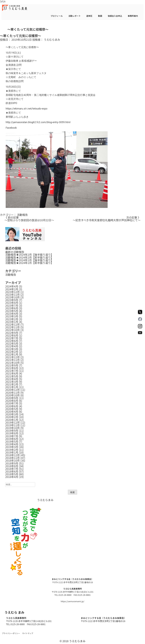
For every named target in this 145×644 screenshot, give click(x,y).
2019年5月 (12, 441)
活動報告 (22, 215)
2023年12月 (12, 292)
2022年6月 (12, 341)
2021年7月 (12, 371)
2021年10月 (12, 363)
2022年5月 (12, 343)
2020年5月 (12, 409)
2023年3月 (12, 316)
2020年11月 (12, 393)
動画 (100, 16)
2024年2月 (12, 289)
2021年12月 (12, 357)
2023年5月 (12, 311)
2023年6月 (12, 308)
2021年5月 (12, 376)
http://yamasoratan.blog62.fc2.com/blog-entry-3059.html (38, 122)
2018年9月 (12, 463)
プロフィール (57, 16)
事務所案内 (133, 16)
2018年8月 (12, 466)
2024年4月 (12, 286)
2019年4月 (12, 444)
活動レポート (74, 16)
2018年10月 (12, 460)
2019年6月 (12, 439)
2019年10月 (12, 428)
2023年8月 (12, 303)
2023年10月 (12, 297)
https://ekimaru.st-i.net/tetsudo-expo (27, 109)
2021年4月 (12, 379)
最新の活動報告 (15, 252)
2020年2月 (12, 417)
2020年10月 (12, 395)
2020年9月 (12, 398)
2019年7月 (12, 436)
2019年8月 (12, 433)
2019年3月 (12, 447)
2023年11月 (12, 295)
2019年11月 (12, 425)
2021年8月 (12, 368)
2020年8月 (12, 401)
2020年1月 (12, 420)
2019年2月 (12, 450)
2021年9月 (12, 365)
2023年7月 (12, 305)
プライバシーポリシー (11, 633)
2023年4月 (12, 314)
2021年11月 (12, 360)
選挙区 (89, 16)
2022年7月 (12, 338)
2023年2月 (12, 319)
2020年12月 (12, 390)
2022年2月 (12, 352)
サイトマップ (28, 633)
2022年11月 (12, 327)
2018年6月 (12, 471)
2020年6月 (12, 406)
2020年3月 (12, 414)
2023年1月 (12, 322)
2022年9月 (12, 333)
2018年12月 (12, 455)
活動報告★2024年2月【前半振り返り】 (29, 257)
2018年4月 (12, 477)
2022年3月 (12, 349)
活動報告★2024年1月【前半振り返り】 (29, 263)
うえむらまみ (52, 40)
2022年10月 (12, 330)
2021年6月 (12, 373)
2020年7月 (12, 403)
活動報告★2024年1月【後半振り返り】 (29, 260)
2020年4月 (12, 412)
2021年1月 (12, 387)
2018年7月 (12, 469)
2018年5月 (12, 474)
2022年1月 (12, 354)
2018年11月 (12, 458)
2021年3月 (12, 382)
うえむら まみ (14, 612)
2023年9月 (12, 300)
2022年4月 (12, 346)
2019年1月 (12, 452)
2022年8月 (12, 335)
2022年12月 (12, 324)
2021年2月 (12, 384)
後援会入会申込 (115, 16)
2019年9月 (12, 431)
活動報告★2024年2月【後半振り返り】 (29, 255)
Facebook (11, 128)
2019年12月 (12, 422)
